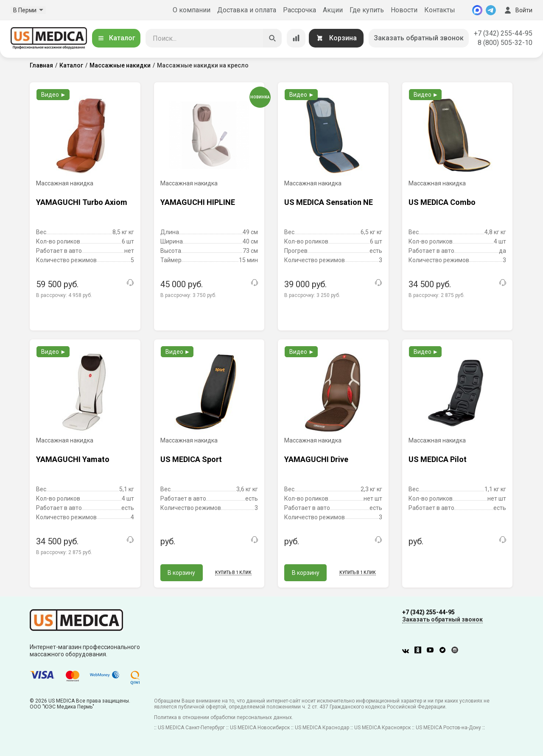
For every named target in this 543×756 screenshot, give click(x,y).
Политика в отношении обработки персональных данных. (224, 717)
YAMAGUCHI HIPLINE (198, 202)
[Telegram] (491, 10)
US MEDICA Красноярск (382, 728)
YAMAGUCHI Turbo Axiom (82, 202)
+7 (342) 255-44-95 (503, 33)
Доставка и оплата (247, 10)
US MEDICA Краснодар (322, 728)
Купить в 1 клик (233, 573)
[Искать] (272, 38)
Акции (333, 10)
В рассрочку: (64, 295)
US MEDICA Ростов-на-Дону (448, 728)
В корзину (181, 573)
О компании (192, 10)
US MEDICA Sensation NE (329, 202)
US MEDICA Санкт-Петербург (191, 728)
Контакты (440, 10)
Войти (518, 10)
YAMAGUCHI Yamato (73, 459)
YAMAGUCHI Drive (316, 459)
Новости (404, 10)
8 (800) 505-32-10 (505, 43)
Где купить (367, 10)
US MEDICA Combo (442, 202)
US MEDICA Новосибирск (260, 728)
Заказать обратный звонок (419, 38)
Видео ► (54, 95)
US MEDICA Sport (191, 459)
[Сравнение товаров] (296, 38)
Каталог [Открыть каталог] (116, 38)
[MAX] (477, 10)
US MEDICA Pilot (438, 459)
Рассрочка (299, 10)
